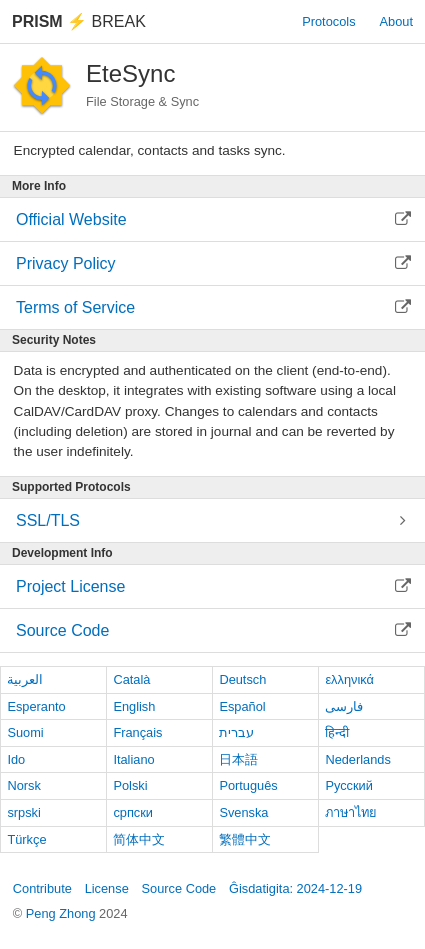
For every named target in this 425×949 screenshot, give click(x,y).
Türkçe (26, 839)
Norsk (23, 785)
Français (137, 732)
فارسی (344, 706)
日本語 (238, 759)
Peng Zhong (62, 913)
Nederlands (357, 759)
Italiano (133, 759)
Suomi (25, 732)
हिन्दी (337, 732)
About (396, 21)
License (107, 888)
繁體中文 (245, 839)
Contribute (42, 888)
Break (79, 21)
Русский (348, 785)
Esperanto (36, 706)
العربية (25, 679)
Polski (130, 785)
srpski (23, 812)
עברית (236, 732)
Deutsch (242, 679)
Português (248, 785)
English (134, 706)
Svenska (243, 812)
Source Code (179, 888)
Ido (16, 759)
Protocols (328, 21)
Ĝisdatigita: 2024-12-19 (295, 888)
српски (133, 812)
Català (131, 679)
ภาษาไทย (351, 812)
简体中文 (139, 839)
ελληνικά (349, 679)
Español (242, 706)
